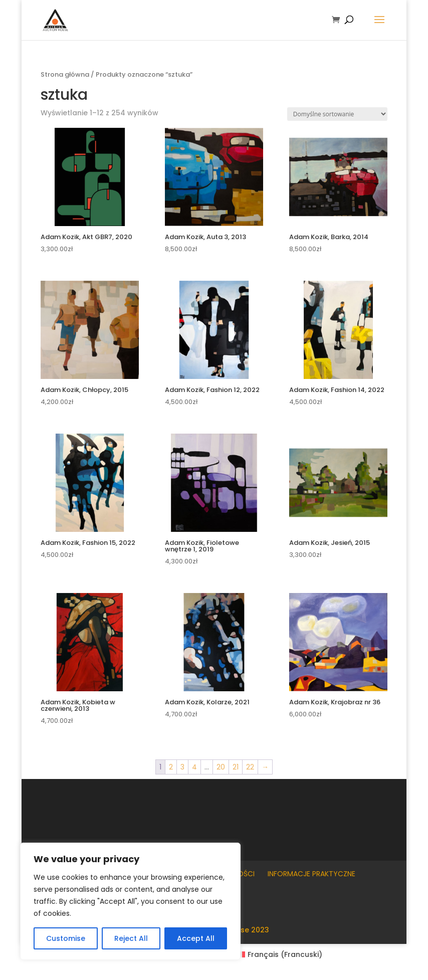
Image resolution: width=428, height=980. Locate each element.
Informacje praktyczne (311, 874)
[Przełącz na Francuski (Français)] (279, 954)
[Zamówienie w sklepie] (337, 114)
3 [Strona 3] (182, 767)
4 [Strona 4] (194, 767)
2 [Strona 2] (171, 767)
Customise (66, 938)
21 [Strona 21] (236, 767)
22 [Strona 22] (250, 767)
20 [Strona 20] (221, 767)
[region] (130, 901)
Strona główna (65, 74)
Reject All (131, 938)
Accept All (196, 938)
